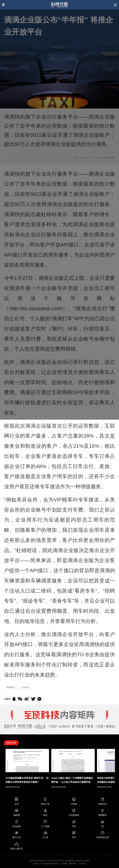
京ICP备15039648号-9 (55, 861)
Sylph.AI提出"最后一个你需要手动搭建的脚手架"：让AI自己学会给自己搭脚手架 (72, 780)
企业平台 (25, 687)
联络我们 (83, 864)
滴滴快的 (11, 687)
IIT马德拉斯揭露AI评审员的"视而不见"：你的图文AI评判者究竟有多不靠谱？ (27, 780)
